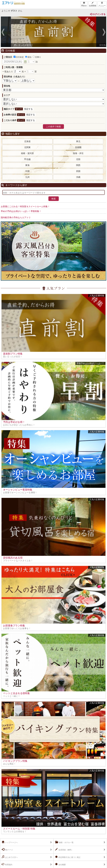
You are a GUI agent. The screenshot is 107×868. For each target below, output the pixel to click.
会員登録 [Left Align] (93, 4)
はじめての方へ (10, 857)
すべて (19, 109)
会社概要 (60, 864)
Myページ (7, 850)
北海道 (27, 141)
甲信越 (27, 159)
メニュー (102, 4)
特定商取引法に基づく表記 (68, 857)
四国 (78, 171)
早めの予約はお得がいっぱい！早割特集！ (21, 211)
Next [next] (104, 33)
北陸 (78, 159)
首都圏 (78, 147)
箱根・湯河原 (27, 153)
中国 (27, 171)
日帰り (37, 57)
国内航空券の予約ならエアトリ (16, 217)
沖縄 (78, 177)
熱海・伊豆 (78, 153)
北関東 (27, 147)
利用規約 (7, 864)
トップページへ (10, 842)
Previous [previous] (3, 33)
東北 (78, 141)
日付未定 (19, 57)
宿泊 (28, 57)
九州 (27, 177)
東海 (27, 165)
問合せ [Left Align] (84, 4)
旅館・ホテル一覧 (64, 842)
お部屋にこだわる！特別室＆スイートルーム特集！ (25, 206)
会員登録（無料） (64, 850)
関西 (78, 165)
